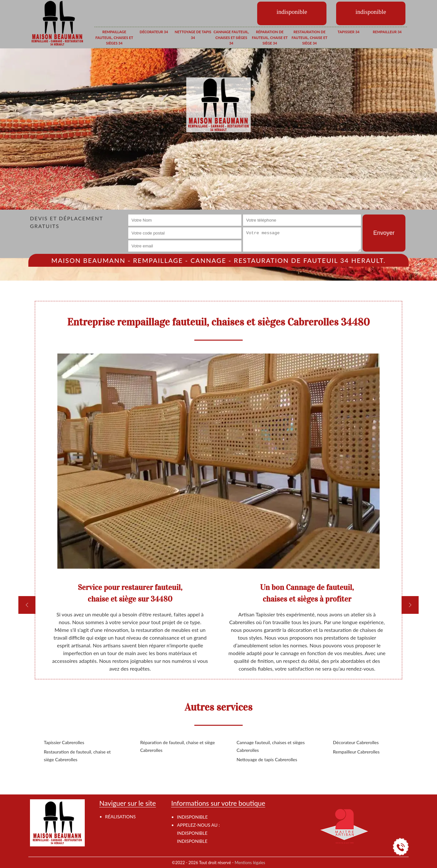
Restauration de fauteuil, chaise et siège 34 (310, 37)
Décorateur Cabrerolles (356, 742)
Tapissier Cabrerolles (64, 742)
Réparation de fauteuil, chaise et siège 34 (270, 37)
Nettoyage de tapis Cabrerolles (267, 759)
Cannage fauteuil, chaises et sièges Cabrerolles (271, 746)
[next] (410, 605)
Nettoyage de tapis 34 (193, 35)
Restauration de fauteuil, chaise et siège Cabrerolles (77, 756)
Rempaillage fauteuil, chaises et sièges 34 (114, 37)
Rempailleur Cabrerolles (356, 752)
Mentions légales (250, 863)
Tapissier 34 (349, 32)
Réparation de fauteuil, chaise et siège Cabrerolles (178, 746)
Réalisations (120, 817)
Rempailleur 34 (387, 32)
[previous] (27, 605)
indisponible (192, 833)
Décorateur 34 (154, 32)
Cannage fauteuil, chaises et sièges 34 (231, 37)
